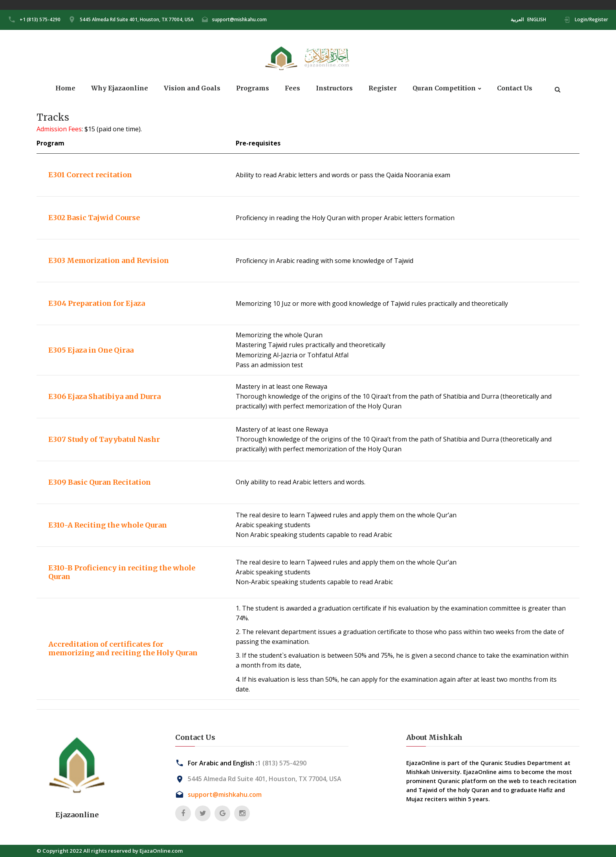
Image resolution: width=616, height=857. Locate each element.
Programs (253, 88)
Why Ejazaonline (120, 88)
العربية (517, 19)
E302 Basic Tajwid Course (94, 218)
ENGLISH (537, 19)
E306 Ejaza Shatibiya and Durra (104, 396)
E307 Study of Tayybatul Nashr (104, 439)
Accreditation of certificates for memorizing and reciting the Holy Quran (123, 648)
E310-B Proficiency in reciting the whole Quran (122, 572)
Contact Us (515, 88)
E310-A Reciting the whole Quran (108, 525)
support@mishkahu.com (239, 19)
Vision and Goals (192, 88)
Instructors (334, 88)
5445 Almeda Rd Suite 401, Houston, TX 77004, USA (137, 19)
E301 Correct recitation (90, 175)
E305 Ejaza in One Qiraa (91, 350)
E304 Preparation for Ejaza (97, 303)
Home (65, 88)
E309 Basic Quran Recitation (100, 482)
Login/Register (591, 19)
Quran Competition (444, 88)
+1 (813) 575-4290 (40, 19)
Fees (292, 88)
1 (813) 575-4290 (282, 763)
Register (383, 88)
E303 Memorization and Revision (109, 260)
